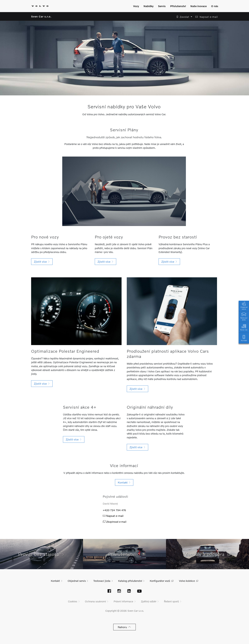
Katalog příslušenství (130, 581)
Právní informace (123, 601)
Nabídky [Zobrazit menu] (149, 6)
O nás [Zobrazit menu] (215, 6)
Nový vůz (244, 327)
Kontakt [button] (124, 482)
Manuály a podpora (207, 554)
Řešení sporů (171, 601)
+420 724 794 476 (114, 510)
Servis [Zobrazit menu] (162, 6)
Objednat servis (244, 305)
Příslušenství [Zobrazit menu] (178, 6)
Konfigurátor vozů (160, 581)
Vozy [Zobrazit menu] (136, 6)
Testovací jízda (244, 316)
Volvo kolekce (187, 581)
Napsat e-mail (113, 516)
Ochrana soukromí (95, 601)
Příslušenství (125, 554)
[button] (183, 17)
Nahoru (125, 627)
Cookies (73, 601)
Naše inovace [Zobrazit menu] (199, 6)
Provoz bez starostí (41, 554)
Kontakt (244, 338)
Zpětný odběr (149, 601)
